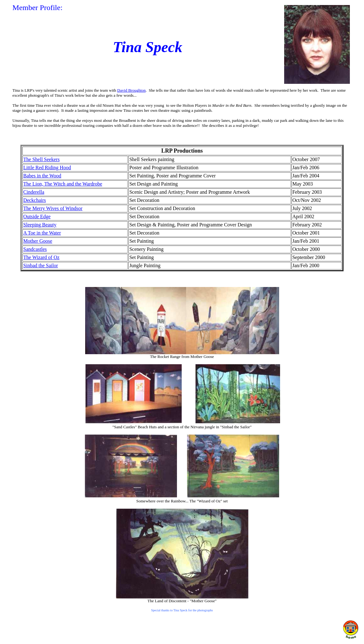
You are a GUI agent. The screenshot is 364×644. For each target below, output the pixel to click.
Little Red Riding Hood (47, 168)
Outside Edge (37, 216)
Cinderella (34, 192)
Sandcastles (35, 249)
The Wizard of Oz (41, 257)
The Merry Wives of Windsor (53, 208)
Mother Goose (38, 241)
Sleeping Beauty (40, 225)
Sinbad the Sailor (41, 265)
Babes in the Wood (42, 176)
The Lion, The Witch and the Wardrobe (63, 184)
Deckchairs (35, 200)
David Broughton (132, 90)
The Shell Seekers (41, 159)
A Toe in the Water (42, 233)
